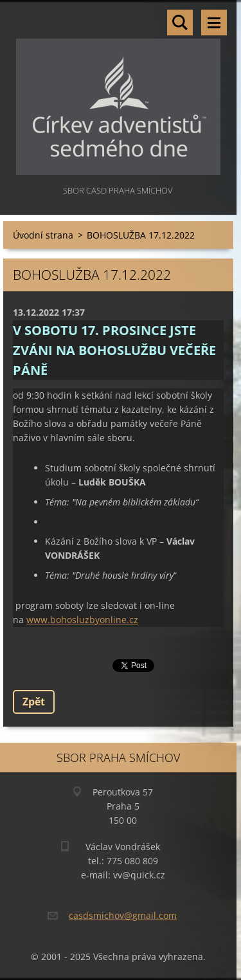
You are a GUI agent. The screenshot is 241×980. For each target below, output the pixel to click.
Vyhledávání (180, 23)
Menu (214, 23)
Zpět (34, 702)
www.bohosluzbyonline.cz (82, 620)
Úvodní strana (43, 235)
